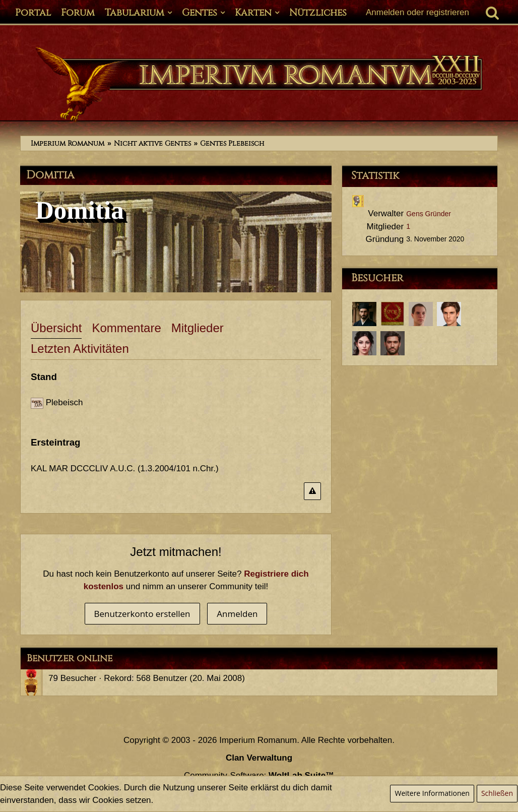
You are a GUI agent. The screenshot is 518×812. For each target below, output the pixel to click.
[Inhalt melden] (312, 491)
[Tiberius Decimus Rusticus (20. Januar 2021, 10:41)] (393, 343)
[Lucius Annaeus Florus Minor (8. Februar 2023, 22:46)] (421, 314)
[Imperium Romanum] (259, 85)
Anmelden (237, 614)
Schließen (497, 793)
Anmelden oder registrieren (417, 12)
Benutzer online (70, 658)
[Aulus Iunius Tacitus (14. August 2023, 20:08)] (364, 314)
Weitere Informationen (432, 793)
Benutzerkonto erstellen (142, 614)
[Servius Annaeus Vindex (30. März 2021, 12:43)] (449, 314)
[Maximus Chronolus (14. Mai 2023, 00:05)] (393, 314)
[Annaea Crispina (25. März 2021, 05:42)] (364, 343)
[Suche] (492, 13)
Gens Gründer (429, 214)
